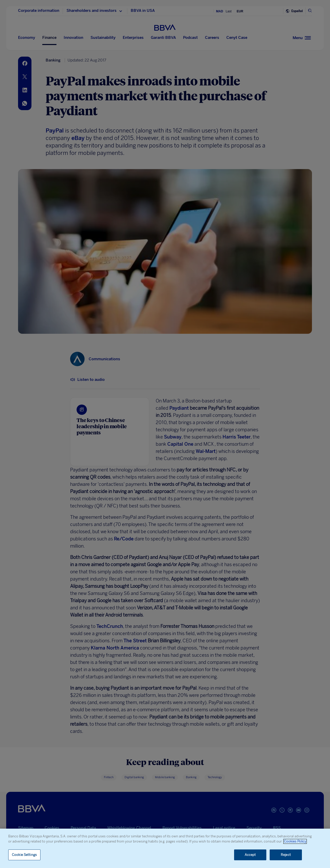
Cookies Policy (295, 841)
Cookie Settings (24, 855)
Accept (250, 855)
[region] (165, 848)
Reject (286, 855)
